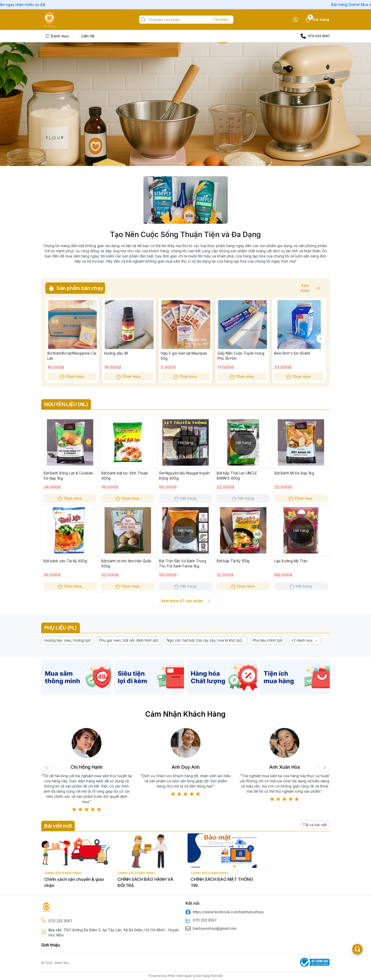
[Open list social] (357, 949)
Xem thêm (308, 288)
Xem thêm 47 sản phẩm (185, 601)
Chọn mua (72, 376)
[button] (68, 640)
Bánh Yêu (62, 963)
